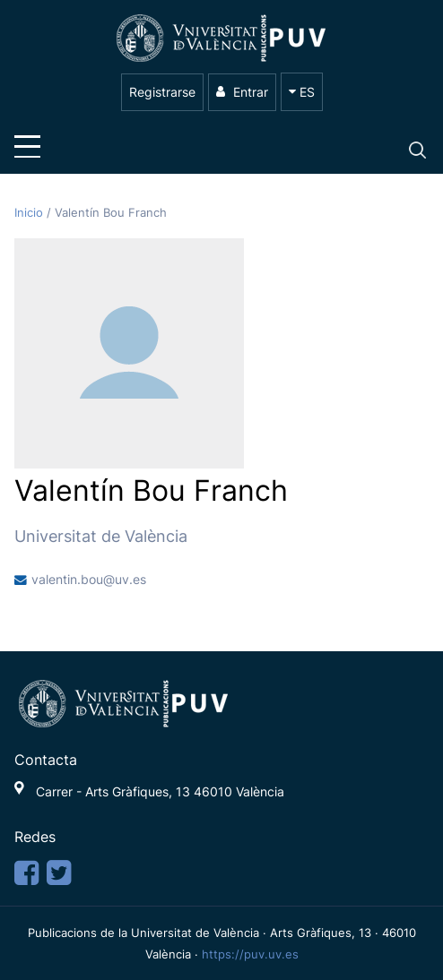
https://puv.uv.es (250, 954)
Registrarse (162, 92)
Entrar (242, 92)
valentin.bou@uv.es (89, 580)
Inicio (30, 213)
